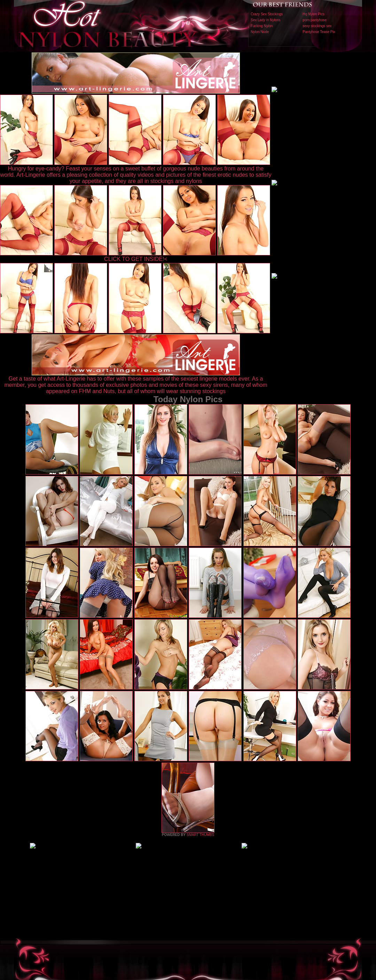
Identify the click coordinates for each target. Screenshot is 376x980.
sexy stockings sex (317, 26)
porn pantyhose (315, 20)
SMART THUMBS (200, 835)
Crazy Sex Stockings (267, 14)
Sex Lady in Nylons (266, 20)
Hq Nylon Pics (314, 14)
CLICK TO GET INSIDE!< (136, 259)
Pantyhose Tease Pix (319, 32)
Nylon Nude (260, 32)
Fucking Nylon (262, 26)
